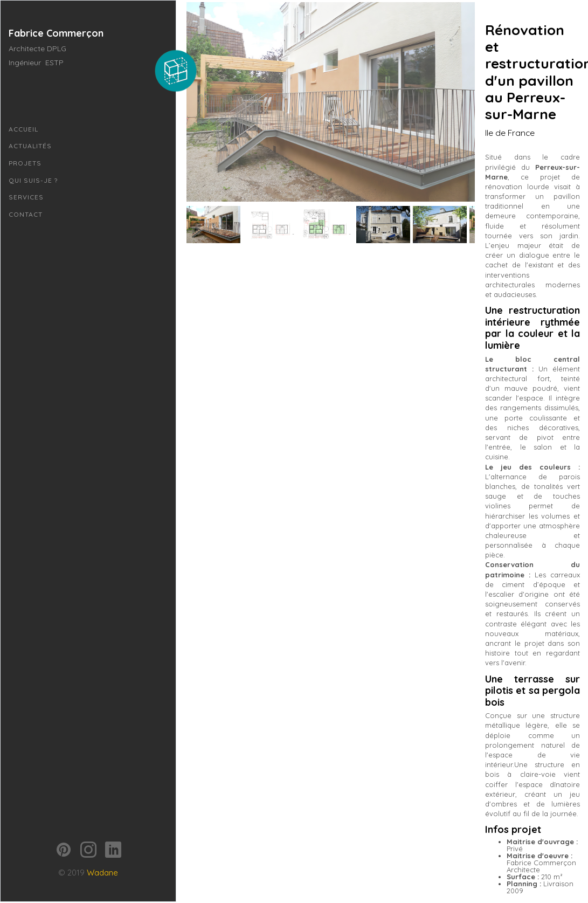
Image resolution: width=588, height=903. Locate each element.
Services (26, 197)
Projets (25, 163)
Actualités (30, 146)
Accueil (23, 129)
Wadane (102, 843)
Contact (26, 214)
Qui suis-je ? (33, 180)
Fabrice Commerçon (56, 33)
